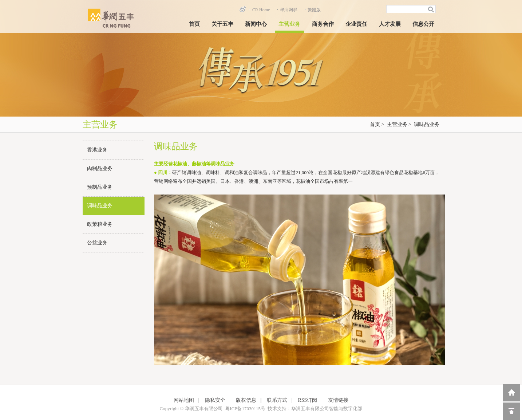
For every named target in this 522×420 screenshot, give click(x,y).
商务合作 (323, 24)
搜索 (432, 9)
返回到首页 (511, 393)
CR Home (261, 10)
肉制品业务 (100, 168)
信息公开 (423, 24)
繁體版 (314, 10)
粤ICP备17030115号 (245, 409)
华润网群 (289, 10)
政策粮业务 (100, 224)
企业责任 (356, 24)
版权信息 (246, 400)
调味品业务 (427, 124)
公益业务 (97, 243)
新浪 (242, 9)
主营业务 (289, 24)
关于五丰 (222, 24)
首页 (194, 24)
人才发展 (390, 24)
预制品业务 (100, 187)
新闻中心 (256, 24)
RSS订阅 (308, 400)
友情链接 (338, 400)
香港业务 (97, 150)
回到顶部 (511, 411)
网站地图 (184, 400)
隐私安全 (215, 400)
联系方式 (277, 400)
